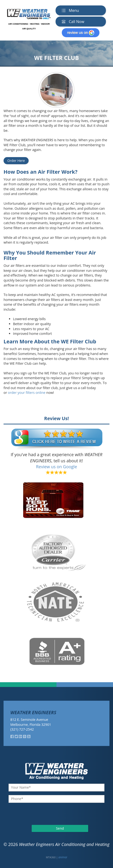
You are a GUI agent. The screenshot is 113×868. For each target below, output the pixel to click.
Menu (69, 10)
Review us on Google (56, 467)
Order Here (16, 161)
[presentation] (34, 813)
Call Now (72, 22)
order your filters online (27, 393)
